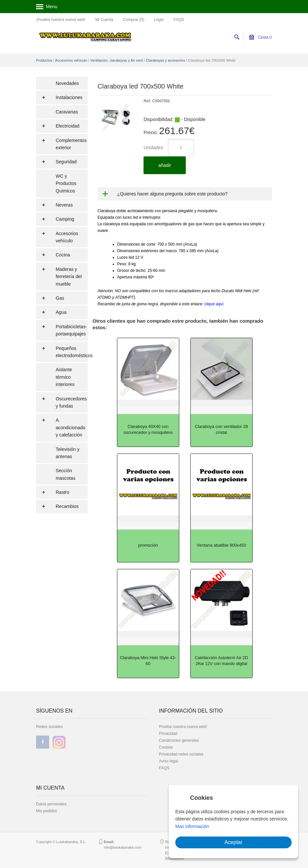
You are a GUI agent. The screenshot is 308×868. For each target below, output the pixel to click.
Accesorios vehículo (71, 60)
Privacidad (168, 734)
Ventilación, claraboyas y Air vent (116, 60)
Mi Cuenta (104, 20)
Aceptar (233, 842)
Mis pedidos (47, 811)
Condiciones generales (179, 740)
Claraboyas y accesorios (165, 60)
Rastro (53, 492)
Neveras (54, 205)
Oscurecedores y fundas (61, 403)
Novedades (67, 83)
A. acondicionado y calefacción (61, 427)
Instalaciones (59, 97)
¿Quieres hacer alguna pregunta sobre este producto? (173, 194)
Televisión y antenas (67, 453)
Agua (51, 312)
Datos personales (51, 804)
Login (159, 20)
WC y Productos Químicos (66, 183)
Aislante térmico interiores (65, 377)
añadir (165, 165)
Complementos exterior (61, 144)
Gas (50, 298)
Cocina (53, 255)
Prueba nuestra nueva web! (183, 727)
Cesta (260, 37)
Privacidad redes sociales (181, 754)
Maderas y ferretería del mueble (59, 277)
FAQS (179, 20)
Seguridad (56, 162)
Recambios (57, 506)
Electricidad (58, 126)
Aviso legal (168, 761)
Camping (55, 219)
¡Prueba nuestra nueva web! (61, 20)
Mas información (192, 826)
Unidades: (154, 148)
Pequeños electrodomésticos (62, 352)
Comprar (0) (134, 20)
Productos (44, 60)
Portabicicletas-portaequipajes (62, 330)
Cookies (166, 747)
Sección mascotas (66, 474)
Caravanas (67, 112)
